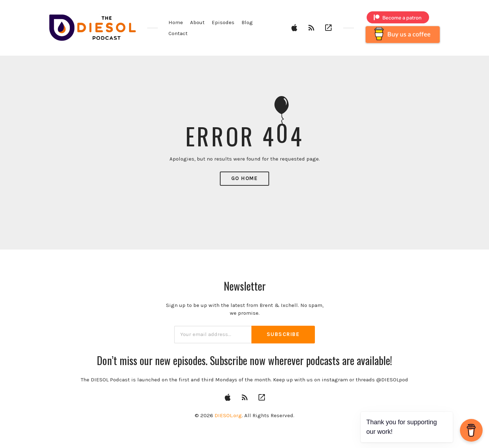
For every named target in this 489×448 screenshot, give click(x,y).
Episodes (223, 22)
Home (176, 22)
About (197, 22)
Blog (247, 22)
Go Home (245, 178)
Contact (178, 33)
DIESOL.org (228, 415)
